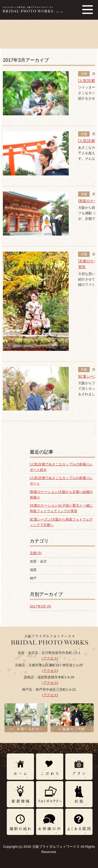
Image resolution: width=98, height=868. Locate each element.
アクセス (50, 658)
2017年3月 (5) (41, 606)
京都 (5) (36, 553)
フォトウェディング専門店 (33, 9)
